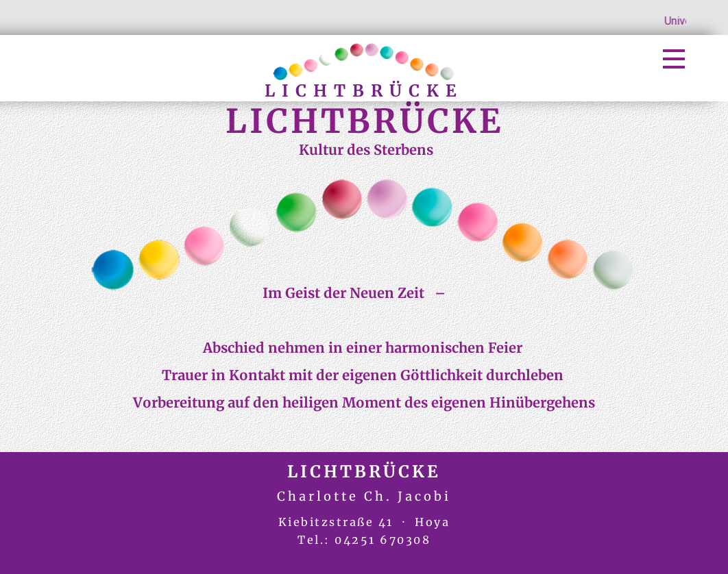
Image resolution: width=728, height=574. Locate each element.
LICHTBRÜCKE (364, 91)
